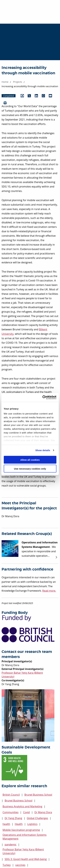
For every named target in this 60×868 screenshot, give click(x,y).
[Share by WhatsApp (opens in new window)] (43, 96)
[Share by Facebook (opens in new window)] (22, 96)
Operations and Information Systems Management (25, 837)
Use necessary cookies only (30, 469)
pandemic (11, 845)
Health (19, 824)
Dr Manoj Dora (43, 812)
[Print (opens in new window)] (5, 103)
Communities (10, 812)
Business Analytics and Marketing (22, 806)
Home (5, 82)
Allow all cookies (30, 460)
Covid (26, 812)
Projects (18, 82)
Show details (43, 450)
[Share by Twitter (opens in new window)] (29, 96)
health (6, 824)
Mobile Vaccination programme (21, 830)
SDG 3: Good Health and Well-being (26, 859)
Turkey (7, 865)
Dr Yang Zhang (13, 818)
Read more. (49, 591)
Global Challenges (37, 818)
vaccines (20, 865)
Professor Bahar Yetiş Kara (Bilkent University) (23, 851)
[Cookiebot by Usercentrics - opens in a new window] (43, 397)
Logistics (32, 824)
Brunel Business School (38, 795)
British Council (11, 795)
